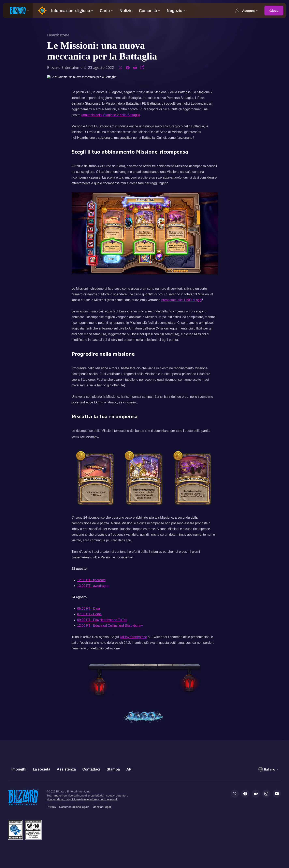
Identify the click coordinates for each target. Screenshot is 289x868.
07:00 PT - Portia (90, 614)
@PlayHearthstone (133, 637)
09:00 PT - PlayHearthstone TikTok (102, 620)
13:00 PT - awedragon (93, 586)
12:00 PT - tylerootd (91, 580)
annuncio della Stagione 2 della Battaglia (111, 115)
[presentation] (18, 11)
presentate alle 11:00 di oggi (182, 300)
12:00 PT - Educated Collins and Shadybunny (110, 626)
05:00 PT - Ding (89, 608)
